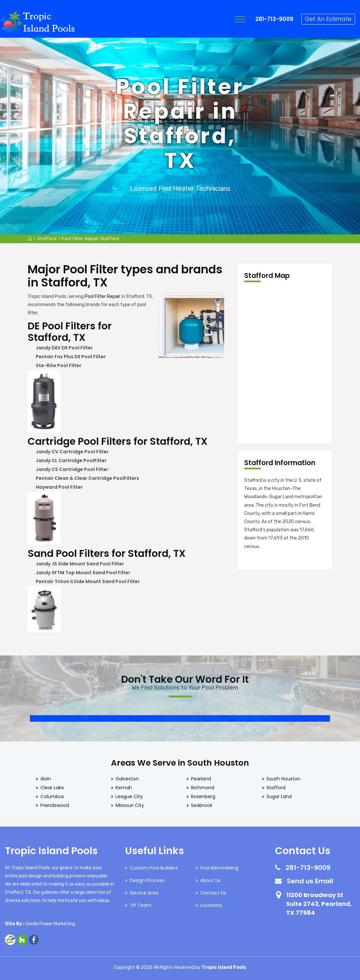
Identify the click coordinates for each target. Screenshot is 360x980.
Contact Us (213, 893)
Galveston (127, 779)
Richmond (203, 788)
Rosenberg (203, 796)
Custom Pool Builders (154, 868)
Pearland (201, 779)
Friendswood (55, 805)
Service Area (144, 893)
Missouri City (130, 805)
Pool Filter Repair (103, 296)
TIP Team (140, 905)
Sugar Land (279, 796)
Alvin (46, 779)
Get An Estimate (328, 19)
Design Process (147, 880)
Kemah (124, 788)
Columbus (52, 796)
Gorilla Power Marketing (50, 924)
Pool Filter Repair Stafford (90, 239)
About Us (210, 880)
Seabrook (202, 805)
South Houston (283, 779)
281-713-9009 (274, 19)
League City (129, 796)
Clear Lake (52, 788)
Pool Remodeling (219, 868)
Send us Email (310, 881)
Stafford (47, 239)
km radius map (285, 363)
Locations (211, 905)
